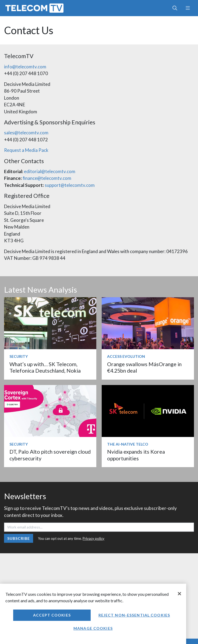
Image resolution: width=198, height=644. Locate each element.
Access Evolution (126, 356)
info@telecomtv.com (25, 67)
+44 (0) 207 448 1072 (26, 140)
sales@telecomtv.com (26, 133)
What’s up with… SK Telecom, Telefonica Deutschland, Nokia (45, 367)
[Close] (179, 594)
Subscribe (19, 538)
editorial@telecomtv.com (50, 171)
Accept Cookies (52, 615)
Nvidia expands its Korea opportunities (136, 455)
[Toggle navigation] (188, 8)
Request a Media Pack (26, 150)
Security (19, 356)
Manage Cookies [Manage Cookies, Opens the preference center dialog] (93, 628)
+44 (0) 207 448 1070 (26, 73)
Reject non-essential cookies (134, 615)
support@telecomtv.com (70, 185)
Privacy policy (93, 538)
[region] (93, 614)
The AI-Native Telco (128, 444)
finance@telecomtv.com (47, 178)
